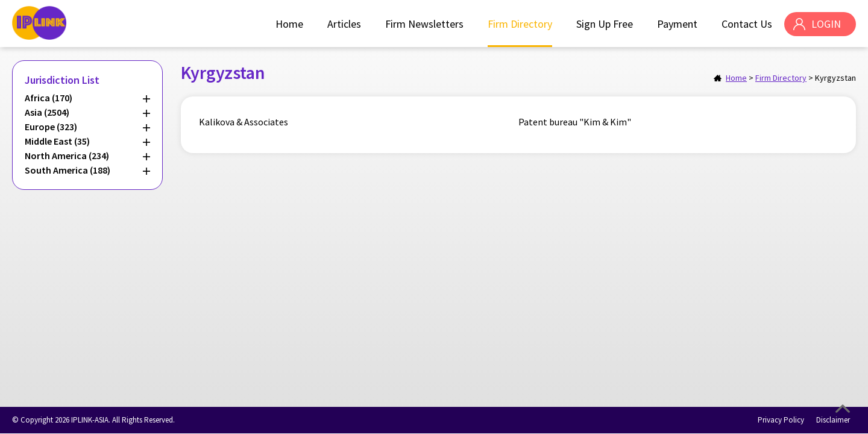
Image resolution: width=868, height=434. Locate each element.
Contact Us (747, 24)
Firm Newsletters (424, 24)
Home (289, 24)
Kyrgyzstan (835, 78)
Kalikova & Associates (244, 122)
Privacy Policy (781, 420)
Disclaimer (833, 420)
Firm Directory (520, 24)
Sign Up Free (605, 24)
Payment (677, 24)
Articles (344, 24)
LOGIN (826, 24)
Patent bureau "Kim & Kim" (575, 122)
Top (843, 409)
